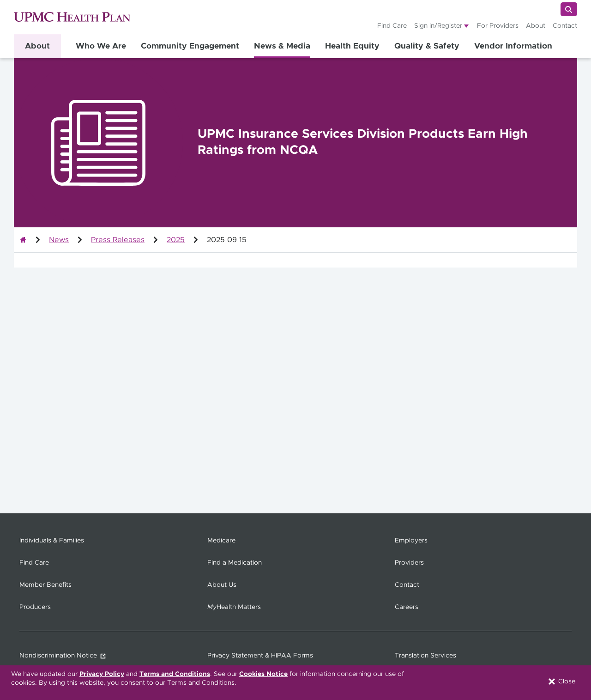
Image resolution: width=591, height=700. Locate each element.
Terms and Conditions (175, 674)
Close (561, 682)
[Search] (569, 9)
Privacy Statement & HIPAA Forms (260, 656)
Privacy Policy (102, 674)
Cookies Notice (263, 674)
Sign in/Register (438, 26)
